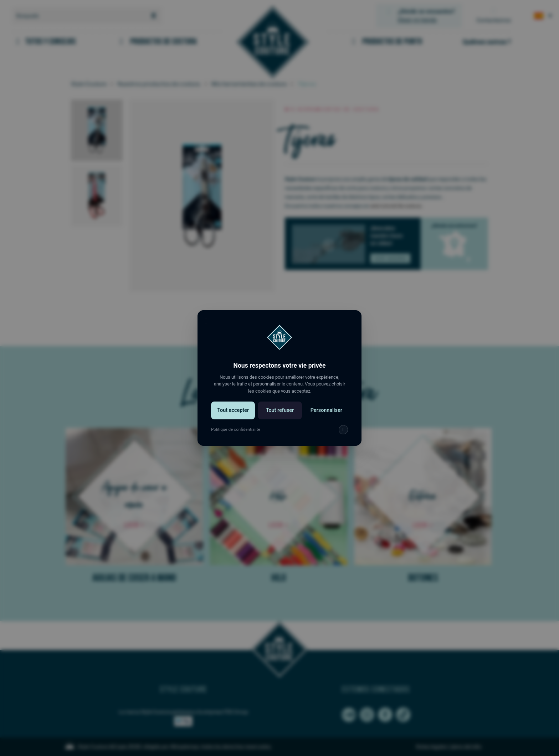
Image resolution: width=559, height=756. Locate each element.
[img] (341, 434)
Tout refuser (280, 416)
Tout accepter (234, 416)
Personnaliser (325, 416)
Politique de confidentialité (237, 434)
